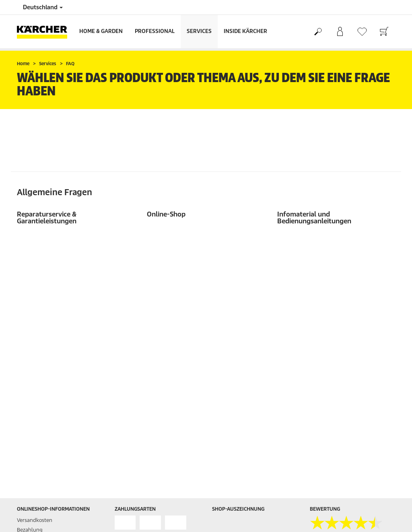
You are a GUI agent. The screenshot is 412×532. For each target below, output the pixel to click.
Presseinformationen (237, 406)
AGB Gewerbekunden (335, 358)
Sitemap (320, 435)
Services (199, 31)
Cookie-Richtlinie (330, 415)
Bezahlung (30, 289)
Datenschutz (325, 406)
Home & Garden (101, 31)
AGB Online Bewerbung (338, 377)
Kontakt (221, 415)
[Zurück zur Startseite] (45, 32)
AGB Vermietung (330, 444)
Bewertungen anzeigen (338, 318)
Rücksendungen (36, 308)
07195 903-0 (134, 423)
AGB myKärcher (329, 387)
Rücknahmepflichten (335, 464)
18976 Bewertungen (334, 308)
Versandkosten (35, 279)
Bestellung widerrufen (353, 486)
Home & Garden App (236, 377)
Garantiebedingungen (336, 425)
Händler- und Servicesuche (244, 358)
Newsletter (225, 367)
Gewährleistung (36, 299)
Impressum (323, 396)
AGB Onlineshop (329, 367)
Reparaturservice (232, 396)
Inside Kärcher (245, 31)
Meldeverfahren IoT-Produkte (345, 454)
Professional (155, 31)
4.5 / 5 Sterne (325, 299)
